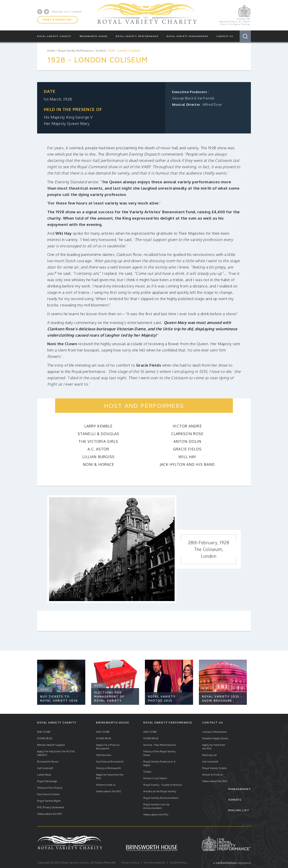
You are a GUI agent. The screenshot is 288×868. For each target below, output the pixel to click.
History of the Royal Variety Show (159, 753)
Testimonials (104, 755)
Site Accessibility (155, 863)
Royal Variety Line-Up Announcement (156, 806)
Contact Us (225, 36)
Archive (101, 51)
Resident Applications (215, 738)
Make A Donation (57, 20)
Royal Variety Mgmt (49, 801)
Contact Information (215, 732)
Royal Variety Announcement (161, 798)
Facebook (40, 12)
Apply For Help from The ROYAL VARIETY (56, 753)
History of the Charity (50, 788)
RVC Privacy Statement (51, 807)
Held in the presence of (73, 109)
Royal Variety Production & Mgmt (159, 763)
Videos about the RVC (50, 814)
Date (50, 91)
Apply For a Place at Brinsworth (108, 747)
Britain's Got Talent (155, 778)
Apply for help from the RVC (110, 776)
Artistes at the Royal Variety (160, 791)
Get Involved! (45, 768)
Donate (235, 800)
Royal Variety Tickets (215, 768)
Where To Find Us (213, 775)
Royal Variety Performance (137, 36)
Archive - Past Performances (160, 745)
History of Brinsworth (109, 768)
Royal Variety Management (187, 36)
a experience (232, 863)
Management (240, 789)
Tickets (147, 772)
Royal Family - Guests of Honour (163, 785)
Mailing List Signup (67, 12)
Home (51, 51)
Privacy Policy (130, 863)
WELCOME (44, 732)
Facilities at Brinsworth (110, 762)
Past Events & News (48, 794)
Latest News (44, 775)
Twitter (46, 12)
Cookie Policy (179, 863)
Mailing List (209, 755)
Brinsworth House (94, 36)
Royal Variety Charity (147, 15)
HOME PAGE (45, 738)
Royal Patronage (47, 781)
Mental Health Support (51, 745)
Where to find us (106, 785)
